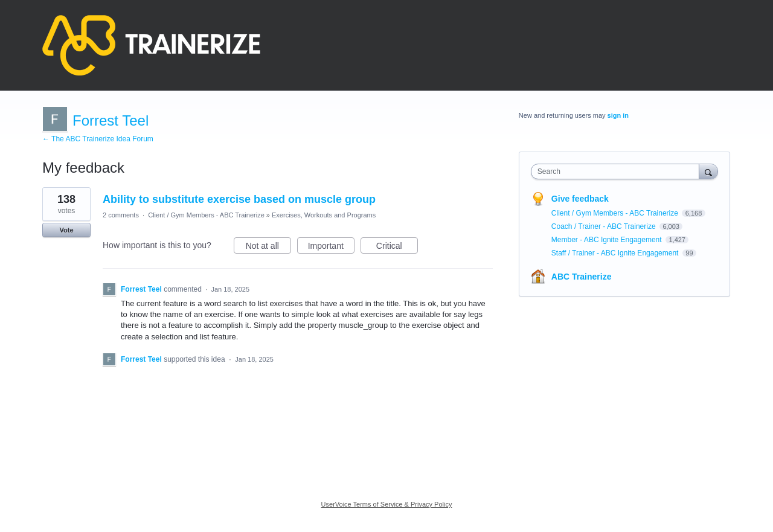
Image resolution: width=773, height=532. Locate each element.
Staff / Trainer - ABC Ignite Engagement (616, 253)
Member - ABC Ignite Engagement (608, 240)
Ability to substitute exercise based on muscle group (239, 199)
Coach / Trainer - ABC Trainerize (605, 226)
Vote (66, 230)
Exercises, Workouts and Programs (324, 215)
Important (331, 248)
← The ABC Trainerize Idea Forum (98, 139)
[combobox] (618, 171)
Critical (397, 248)
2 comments (121, 215)
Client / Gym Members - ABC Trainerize (206, 215)
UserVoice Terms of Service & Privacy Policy (387, 504)
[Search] (708, 171)
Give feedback (580, 199)
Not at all (268, 248)
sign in (618, 115)
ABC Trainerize (582, 277)
